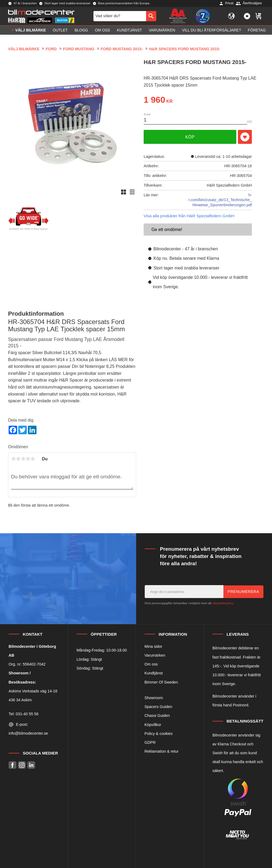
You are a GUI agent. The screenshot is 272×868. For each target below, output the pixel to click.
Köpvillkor (153, 725)
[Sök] (151, 17)
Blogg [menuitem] (81, 31)
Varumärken (155, 655)
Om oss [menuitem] (102, 31)
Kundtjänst (154, 673)
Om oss (151, 664)
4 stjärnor (28, 459)
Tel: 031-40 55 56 (23, 714)
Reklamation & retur (162, 751)
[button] (247, 17)
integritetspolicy (223, 603)
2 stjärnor (18, 459)
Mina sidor (153, 646)
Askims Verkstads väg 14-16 (33, 691)
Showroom (154, 698)
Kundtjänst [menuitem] (129, 31)
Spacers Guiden (158, 707)
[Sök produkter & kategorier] (120, 17)
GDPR (150, 742)
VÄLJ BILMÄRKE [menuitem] (31, 31)
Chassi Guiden (157, 716)
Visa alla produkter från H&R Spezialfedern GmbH (189, 216)
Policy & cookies (159, 734)
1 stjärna (13, 459)
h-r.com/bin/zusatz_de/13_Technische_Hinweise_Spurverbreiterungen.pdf (220, 200)
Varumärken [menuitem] (162, 31)
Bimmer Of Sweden (161, 682)
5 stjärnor (33, 459)
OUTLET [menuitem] (60, 31)
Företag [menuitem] (257, 31)
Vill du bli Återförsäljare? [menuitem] (211, 31)
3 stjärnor (23, 459)
